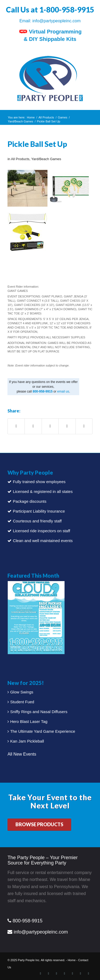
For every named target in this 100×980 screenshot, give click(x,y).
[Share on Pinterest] (50, 426)
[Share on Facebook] (16, 426)
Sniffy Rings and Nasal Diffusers (39, 712)
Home (72, 960)
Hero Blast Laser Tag (29, 721)
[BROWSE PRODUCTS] (39, 825)
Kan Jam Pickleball (27, 741)
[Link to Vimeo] (89, 973)
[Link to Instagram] (73, 973)
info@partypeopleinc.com (57, 21)
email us (63, 391)
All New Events (22, 754)
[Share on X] (33, 426)
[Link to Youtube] (81, 973)
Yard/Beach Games (46, 159)
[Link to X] (49, 973)
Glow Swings (22, 692)
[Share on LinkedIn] (67, 426)
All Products (20, 159)
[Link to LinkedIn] (57, 973)
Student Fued (22, 702)
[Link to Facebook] (41, 973)
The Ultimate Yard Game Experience (43, 731)
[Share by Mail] (84, 426)
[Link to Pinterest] (65, 973)
